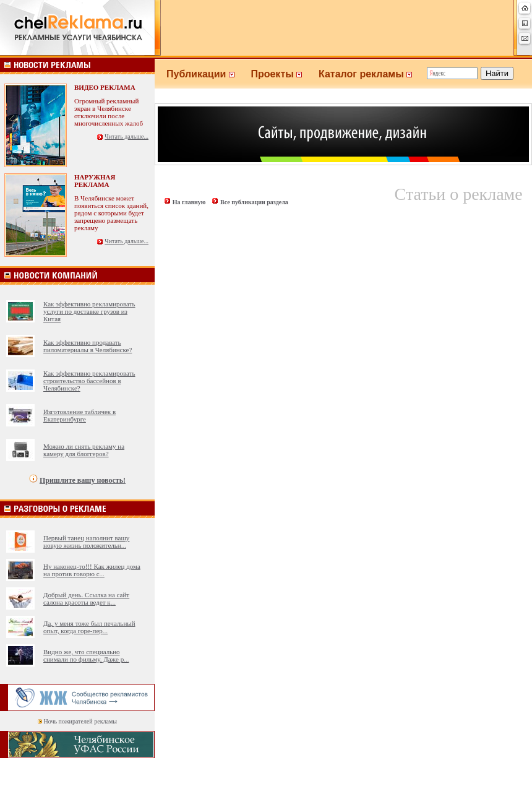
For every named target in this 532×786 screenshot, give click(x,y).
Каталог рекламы (371, 74)
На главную (189, 202)
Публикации (208, 74)
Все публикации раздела (254, 202)
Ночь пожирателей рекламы (80, 721)
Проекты (285, 74)
